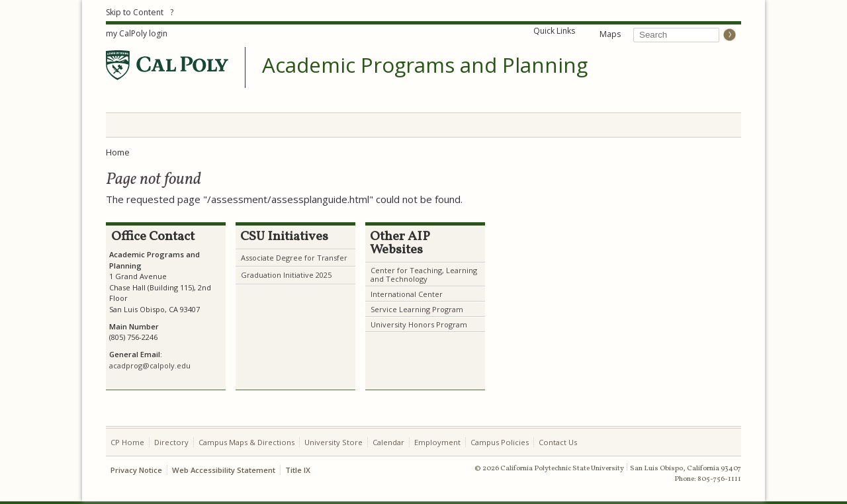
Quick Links (554, 31)
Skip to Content (135, 12)
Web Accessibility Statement (224, 470)
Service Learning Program (417, 309)
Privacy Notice (136, 470)
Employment (437, 442)
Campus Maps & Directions (246, 442)
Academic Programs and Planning (425, 65)
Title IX (298, 470)
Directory (171, 442)
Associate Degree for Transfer (294, 258)
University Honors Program (419, 324)
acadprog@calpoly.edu (150, 365)
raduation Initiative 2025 (289, 275)
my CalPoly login (137, 33)
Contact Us (558, 442)
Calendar (388, 442)
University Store (334, 442)
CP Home (127, 442)
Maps (610, 34)
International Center (407, 294)
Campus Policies (500, 442)
